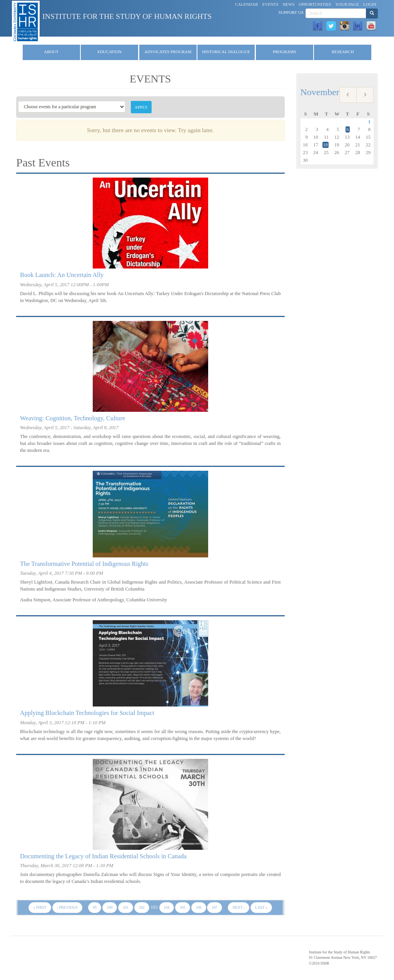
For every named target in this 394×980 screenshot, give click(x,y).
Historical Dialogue (226, 52)
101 (126, 907)
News (288, 4)
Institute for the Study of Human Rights (127, 16)
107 (215, 907)
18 (326, 145)
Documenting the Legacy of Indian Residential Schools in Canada (103, 856)
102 (142, 907)
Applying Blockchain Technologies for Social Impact (87, 713)
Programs (285, 52)
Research (343, 52)
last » (261, 907)
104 (167, 907)
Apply (141, 107)
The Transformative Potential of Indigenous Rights (84, 564)
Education (109, 52)
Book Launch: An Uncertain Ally (62, 275)
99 (95, 907)
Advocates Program (168, 52)
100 (110, 907)
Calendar (247, 4)
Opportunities (315, 4)
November (320, 92)
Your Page (347, 4)
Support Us (291, 12)
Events (270, 4)
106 (199, 907)
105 (183, 907)
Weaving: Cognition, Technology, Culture (73, 418)
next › (239, 907)
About (51, 52)
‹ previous (67, 907)
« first (40, 907)
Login (370, 4)
